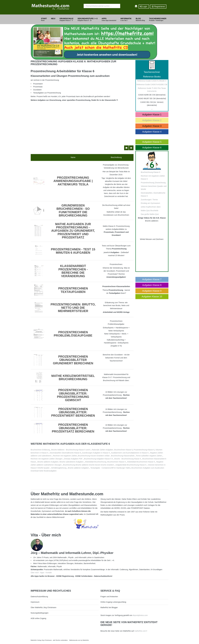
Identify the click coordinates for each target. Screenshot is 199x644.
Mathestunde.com (75, 640)
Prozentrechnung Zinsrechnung (153, 183)
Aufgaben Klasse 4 (152, 132)
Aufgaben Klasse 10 (152, 297)
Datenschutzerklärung (39, 597)
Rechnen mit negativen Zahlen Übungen (47, 459)
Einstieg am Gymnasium (151, 203)
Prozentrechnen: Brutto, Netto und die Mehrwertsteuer (73, 308)
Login (144, 7)
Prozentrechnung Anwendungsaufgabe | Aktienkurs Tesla (73, 181)
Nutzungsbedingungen (40, 613)
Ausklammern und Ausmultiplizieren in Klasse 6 (130, 453)
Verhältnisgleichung (59, 468)
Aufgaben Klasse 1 (152, 115)
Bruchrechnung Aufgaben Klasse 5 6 (98, 459)
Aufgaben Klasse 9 (152, 291)
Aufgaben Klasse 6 (152, 148)
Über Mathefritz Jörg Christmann (44, 607)
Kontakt (49, 573)
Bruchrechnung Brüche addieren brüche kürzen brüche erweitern (89, 465)
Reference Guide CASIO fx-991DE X (152, 81)
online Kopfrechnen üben (151, 207)
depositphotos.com (140, 615)
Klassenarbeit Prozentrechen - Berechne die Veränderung (73, 271)
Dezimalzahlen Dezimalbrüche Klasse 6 (65, 453)
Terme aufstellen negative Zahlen (149, 456)
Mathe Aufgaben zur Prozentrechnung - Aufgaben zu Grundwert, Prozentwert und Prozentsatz (73, 231)
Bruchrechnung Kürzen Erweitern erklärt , (94, 456)
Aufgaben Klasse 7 (152, 279)
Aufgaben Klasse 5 (152, 142)
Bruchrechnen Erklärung (40, 450)
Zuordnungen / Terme (149, 200)
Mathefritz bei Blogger (109, 607)
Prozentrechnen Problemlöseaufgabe (73, 334)
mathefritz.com (140, 631)
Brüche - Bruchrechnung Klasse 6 (128, 459)
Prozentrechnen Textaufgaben (73, 290)
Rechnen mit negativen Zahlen (65, 456)
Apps (42, 573)
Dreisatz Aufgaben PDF (73, 459)
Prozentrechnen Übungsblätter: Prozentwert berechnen (73, 412)
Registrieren (158, 7)
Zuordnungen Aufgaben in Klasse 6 (96, 453)
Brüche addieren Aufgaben (78, 468)
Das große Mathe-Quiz (150, 214)
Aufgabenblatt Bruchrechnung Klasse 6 (131, 465)
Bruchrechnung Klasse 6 (151, 172)
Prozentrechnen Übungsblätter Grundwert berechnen (73, 360)
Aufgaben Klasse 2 (152, 120)
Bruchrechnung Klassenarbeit (123, 456)
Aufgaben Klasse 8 (152, 285)
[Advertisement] (82, 120)
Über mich (35, 573)
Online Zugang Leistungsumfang (113, 602)
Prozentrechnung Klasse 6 (144, 450)
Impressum (35, 602)
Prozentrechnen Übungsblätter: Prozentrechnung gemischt (73, 395)
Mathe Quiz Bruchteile (150, 211)
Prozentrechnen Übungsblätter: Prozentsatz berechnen (73, 428)
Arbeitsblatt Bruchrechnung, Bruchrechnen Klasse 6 (105, 462)
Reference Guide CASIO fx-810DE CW (152, 85)
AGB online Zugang (38, 618)
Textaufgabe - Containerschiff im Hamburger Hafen (110, 468)
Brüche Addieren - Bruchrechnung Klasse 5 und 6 (71, 450)
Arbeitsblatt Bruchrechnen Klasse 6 (141, 462)
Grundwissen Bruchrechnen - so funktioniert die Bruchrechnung (73, 210)
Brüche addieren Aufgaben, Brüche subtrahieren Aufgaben (60, 462)
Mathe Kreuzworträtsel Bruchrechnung (73, 378)
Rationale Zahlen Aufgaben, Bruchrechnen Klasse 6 (112, 450)
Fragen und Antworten (109, 597)
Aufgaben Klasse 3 (152, 126)
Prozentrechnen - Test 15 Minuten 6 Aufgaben (73, 251)
